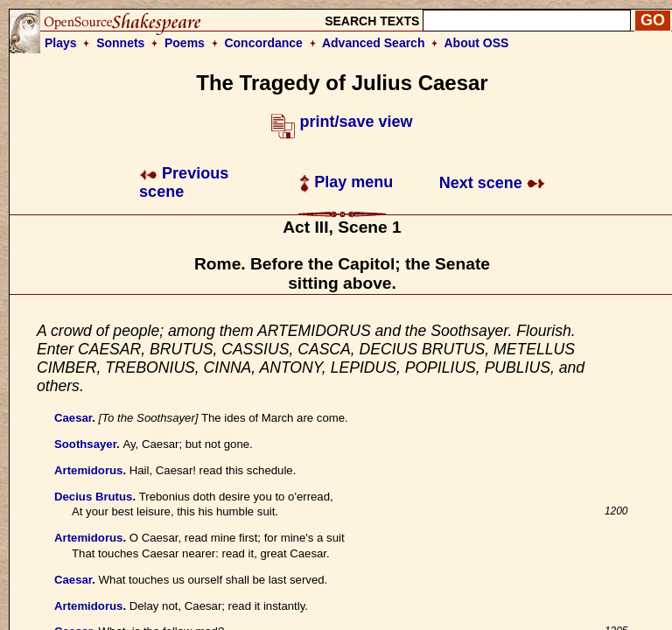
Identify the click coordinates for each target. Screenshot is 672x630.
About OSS (477, 43)
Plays (61, 43)
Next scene (492, 183)
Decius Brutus (93, 497)
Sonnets (120, 43)
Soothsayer (85, 444)
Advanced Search (374, 43)
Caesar (73, 418)
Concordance (263, 43)
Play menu (346, 182)
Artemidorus (88, 470)
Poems (185, 43)
